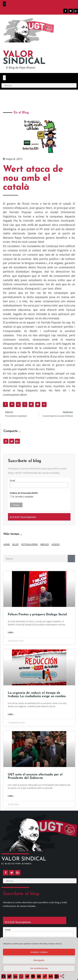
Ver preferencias (39, 968)
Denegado (39, 960)
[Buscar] (71, 559)
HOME (7, 544)
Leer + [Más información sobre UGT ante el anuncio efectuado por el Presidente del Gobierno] (11, 796)
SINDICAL (24, 58)
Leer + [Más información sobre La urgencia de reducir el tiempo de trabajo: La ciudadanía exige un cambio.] (11, 715)
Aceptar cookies (39, 952)
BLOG (15, 544)
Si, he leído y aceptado (23, 497)
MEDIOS (45, 544)
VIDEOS (56, 544)
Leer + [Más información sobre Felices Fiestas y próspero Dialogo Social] (11, 633)
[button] (4, 4)
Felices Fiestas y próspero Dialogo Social (37, 614)
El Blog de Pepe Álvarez (21, 68)
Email (12, 481)
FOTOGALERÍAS (29, 544)
